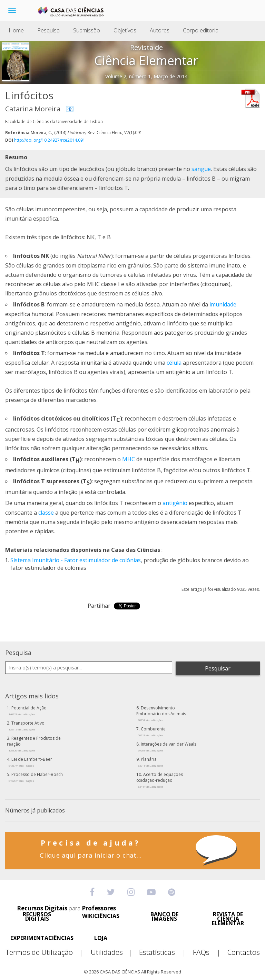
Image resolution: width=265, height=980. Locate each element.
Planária (151, 762)
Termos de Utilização (47, 952)
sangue (201, 169)
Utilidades (114, 952)
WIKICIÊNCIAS (101, 916)
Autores (160, 30)
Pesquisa (48, 30)
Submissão (87, 30)
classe (46, 513)
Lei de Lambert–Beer (30, 762)
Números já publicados (35, 810)
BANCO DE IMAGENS (164, 917)
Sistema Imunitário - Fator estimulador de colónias (76, 560)
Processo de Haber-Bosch (36, 777)
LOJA (101, 938)
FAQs (209, 952)
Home (16, 30)
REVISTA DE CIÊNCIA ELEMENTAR (228, 919)
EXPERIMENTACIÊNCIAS (42, 938)
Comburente (152, 731)
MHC (129, 459)
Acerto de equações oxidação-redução (160, 780)
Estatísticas (165, 952)
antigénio (175, 503)
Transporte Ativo (27, 726)
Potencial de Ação (28, 710)
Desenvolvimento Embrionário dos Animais (161, 713)
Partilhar (99, 606)
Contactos (244, 952)
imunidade (223, 304)
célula (174, 363)
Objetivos (125, 30)
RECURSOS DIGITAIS (37, 917)
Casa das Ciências (136, 550)
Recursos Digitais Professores (66, 908)
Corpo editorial (201, 30)
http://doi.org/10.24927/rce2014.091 (50, 140)
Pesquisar (218, 668)
